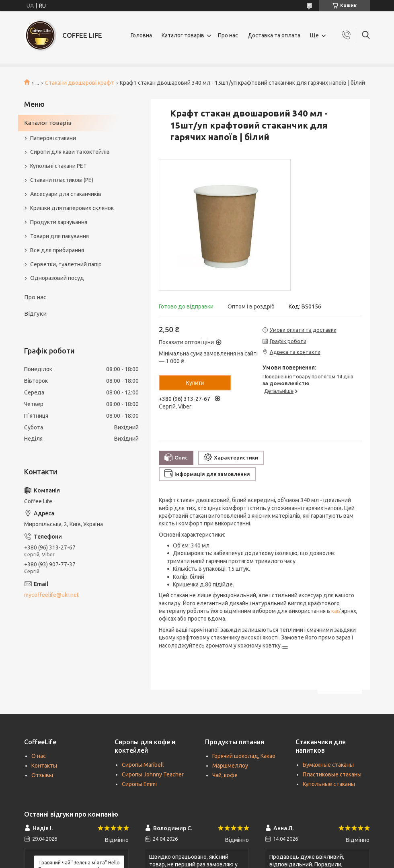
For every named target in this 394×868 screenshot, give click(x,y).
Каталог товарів (183, 35)
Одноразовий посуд (57, 278)
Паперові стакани (53, 138)
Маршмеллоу (230, 766)
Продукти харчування (59, 222)
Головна (141, 35)
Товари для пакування (60, 236)
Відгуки (35, 314)
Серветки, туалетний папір (66, 264)
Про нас (228, 35)
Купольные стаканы (329, 784)
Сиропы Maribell (143, 765)
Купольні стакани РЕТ (58, 166)
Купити (195, 383)
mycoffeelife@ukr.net (51, 595)
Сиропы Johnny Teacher (153, 774)
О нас (39, 756)
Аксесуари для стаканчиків (66, 194)
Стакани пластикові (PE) (62, 180)
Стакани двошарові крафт (80, 83)
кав (336, 611)
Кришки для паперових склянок (72, 208)
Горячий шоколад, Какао (244, 756)
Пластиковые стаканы (332, 774)
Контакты (44, 766)
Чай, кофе (225, 775)
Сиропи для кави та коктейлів (70, 152)
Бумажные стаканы (328, 765)
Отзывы (42, 775)
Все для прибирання (57, 250)
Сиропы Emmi (139, 784)
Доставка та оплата (274, 35)
